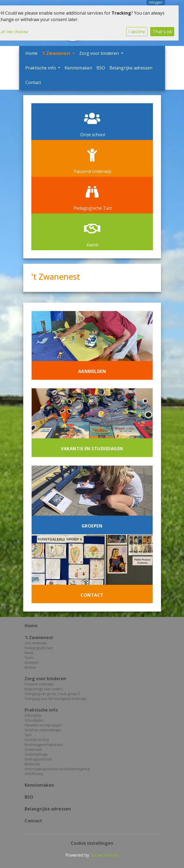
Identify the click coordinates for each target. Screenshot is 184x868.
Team (29, 658)
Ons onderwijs (36, 643)
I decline (137, 32)
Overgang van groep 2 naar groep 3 (52, 694)
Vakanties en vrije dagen (43, 725)
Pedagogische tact (39, 648)
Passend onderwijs (39, 684)
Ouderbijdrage (36, 754)
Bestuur (31, 667)
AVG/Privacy (34, 774)
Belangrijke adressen (131, 68)
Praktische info (41, 68)
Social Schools (104, 855)
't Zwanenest (57, 53)
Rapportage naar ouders (44, 689)
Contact (33, 82)
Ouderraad (33, 750)
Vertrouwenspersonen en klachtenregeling (57, 769)
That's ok (162, 32)
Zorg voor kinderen (100, 53)
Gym (28, 735)
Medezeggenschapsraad (44, 745)
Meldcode (32, 764)
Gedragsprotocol (38, 759)
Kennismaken (78, 68)
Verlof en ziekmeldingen (43, 730)
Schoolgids (33, 715)
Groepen (31, 662)
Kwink (29, 653)
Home (31, 53)
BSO (101, 68)
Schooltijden (34, 720)
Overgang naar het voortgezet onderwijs (56, 699)
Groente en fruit (37, 740)
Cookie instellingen (92, 843)
